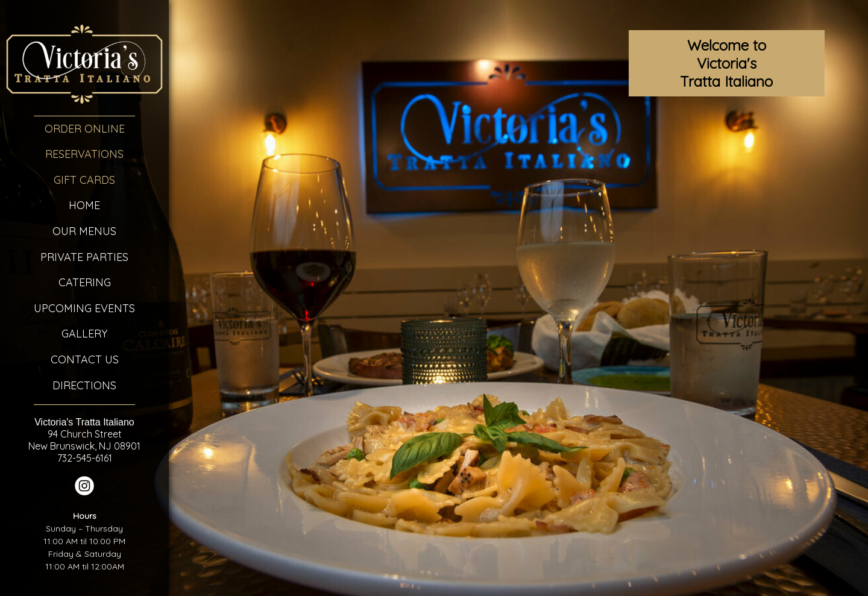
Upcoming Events (84, 308)
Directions (84, 385)
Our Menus (84, 231)
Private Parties (84, 257)
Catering (85, 282)
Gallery (84, 334)
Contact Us (85, 359)
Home (84, 205)
